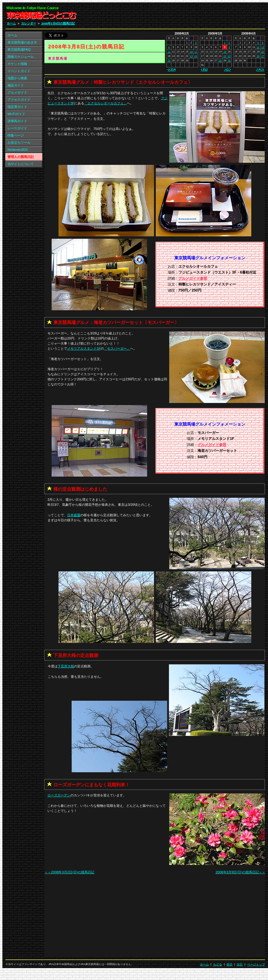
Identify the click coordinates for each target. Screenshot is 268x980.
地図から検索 (17, 78)
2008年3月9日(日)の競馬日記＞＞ (240, 872)
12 (258, 47)
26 (258, 56)
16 (191, 52)
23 (191, 56)
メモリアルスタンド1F (84, 348)
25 (169, 61)
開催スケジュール (21, 57)
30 (229, 61)
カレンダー (29, 23)
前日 (230, 964)
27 (262, 56)
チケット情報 (17, 64)
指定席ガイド (17, 107)
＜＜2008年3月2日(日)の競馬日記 (69, 872)
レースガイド (17, 128)
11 (169, 52)
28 (220, 61)
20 (262, 52)
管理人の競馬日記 (21, 157)
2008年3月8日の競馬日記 (58, 23)
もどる (218, 964)
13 (262, 47)
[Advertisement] (194, 14)
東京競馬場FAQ (19, 49)
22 (225, 56)
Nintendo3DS (18, 150)
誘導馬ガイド (17, 121)
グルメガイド (17, 92)
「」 (105, 103)
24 (196, 56)
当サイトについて (21, 164)
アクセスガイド (19, 100)
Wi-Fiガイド (16, 114)
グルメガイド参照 (193, 278)
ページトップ (256, 964)
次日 (240, 964)
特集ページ (16, 135)
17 (196, 52)
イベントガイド (19, 71)
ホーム (11, 23)
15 (225, 52)
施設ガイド (16, 85)
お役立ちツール (19, 142)
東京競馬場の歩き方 (22, 42)
